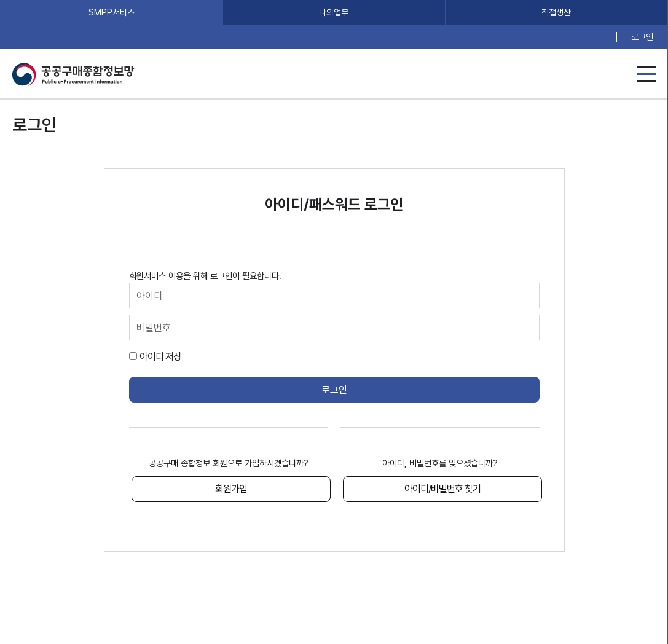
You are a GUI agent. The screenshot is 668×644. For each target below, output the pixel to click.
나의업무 (334, 12)
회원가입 (231, 489)
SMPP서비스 (112, 12)
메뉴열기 (646, 74)
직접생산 (556, 12)
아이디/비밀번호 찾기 (442, 489)
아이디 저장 (160, 357)
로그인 (642, 37)
